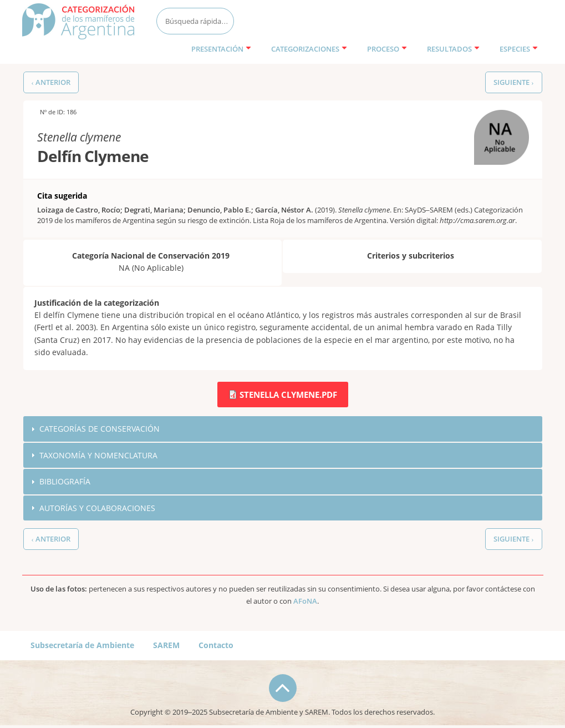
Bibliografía (65, 481)
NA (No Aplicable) (492, 122)
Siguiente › (513, 82)
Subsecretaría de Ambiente (82, 645)
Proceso (387, 49)
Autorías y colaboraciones (97, 508)
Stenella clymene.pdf (288, 395)
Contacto (216, 645)
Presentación (221, 49)
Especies (519, 49)
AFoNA (305, 601)
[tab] (283, 429)
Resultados (453, 49)
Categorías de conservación (100, 429)
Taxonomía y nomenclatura (98, 455)
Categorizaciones (309, 49)
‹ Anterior (51, 82)
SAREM (166, 645)
